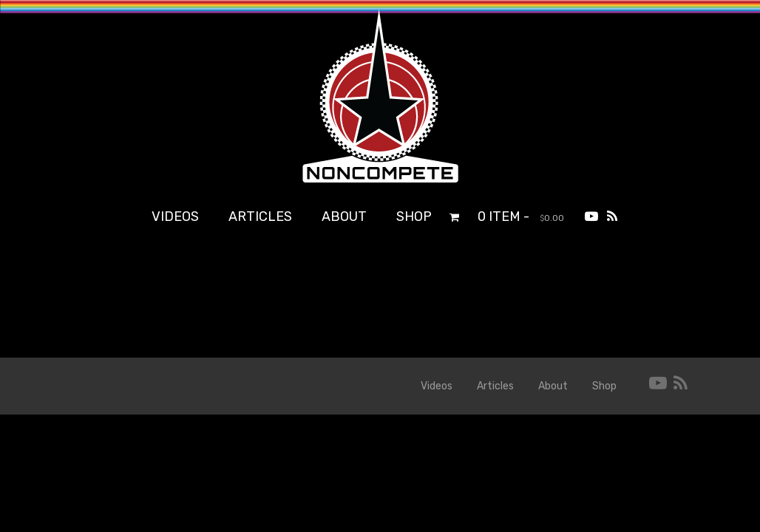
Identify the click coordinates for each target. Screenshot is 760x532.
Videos (175, 216)
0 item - (521, 216)
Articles (260, 216)
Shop (414, 216)
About (344, 216)
